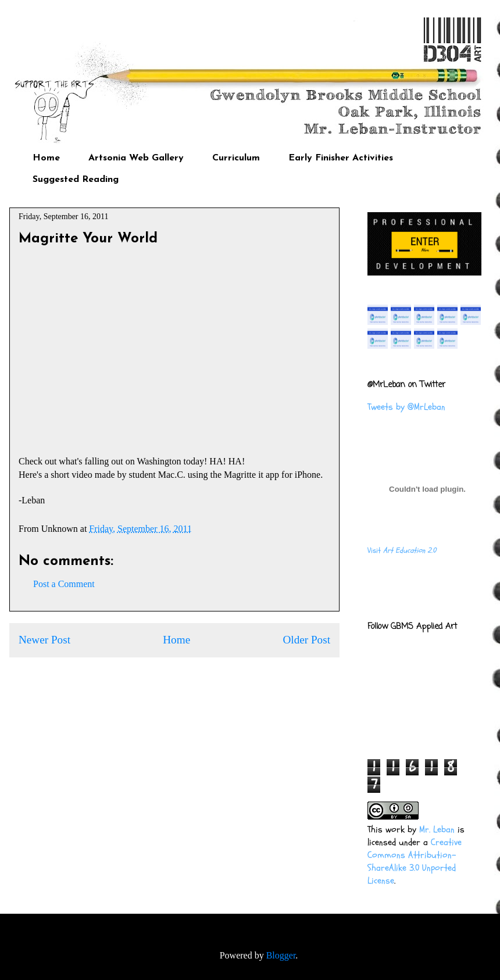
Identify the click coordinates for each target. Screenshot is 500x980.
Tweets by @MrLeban (406, 407)
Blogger (281, 955)
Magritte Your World (88, 239)
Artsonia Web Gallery (136, 158)
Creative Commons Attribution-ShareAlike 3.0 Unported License (415, 861)
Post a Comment (64, 584)
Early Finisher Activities (341, 158)
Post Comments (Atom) (200, 675)
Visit (402, 550)
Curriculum (236, 158)
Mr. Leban (437, 829)
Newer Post (44, 640)
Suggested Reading (76, 180)
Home (46, 158)
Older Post (306, 640)
